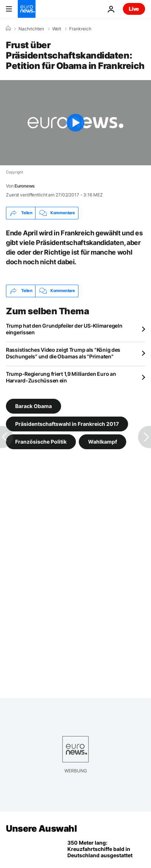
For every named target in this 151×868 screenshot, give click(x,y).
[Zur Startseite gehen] (27, 9)
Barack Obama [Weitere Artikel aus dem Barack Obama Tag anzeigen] (33, 406)
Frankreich (80, 29)
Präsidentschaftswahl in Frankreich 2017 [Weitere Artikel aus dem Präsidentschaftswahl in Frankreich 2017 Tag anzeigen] (67, 423)
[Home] (8, 29)
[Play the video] (75, 123)
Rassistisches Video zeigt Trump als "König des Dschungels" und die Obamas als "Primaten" (63, 353)
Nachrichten (31, 29)
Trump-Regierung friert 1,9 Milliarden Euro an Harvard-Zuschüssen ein (61, 377)
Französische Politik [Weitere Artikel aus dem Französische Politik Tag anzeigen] (41, 441)
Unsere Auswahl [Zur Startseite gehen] (41, 829)
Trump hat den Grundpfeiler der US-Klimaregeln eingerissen (64, 329)
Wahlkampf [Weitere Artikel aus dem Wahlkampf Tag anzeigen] (103, 441)
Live (134, 9)
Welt (57, 29)
